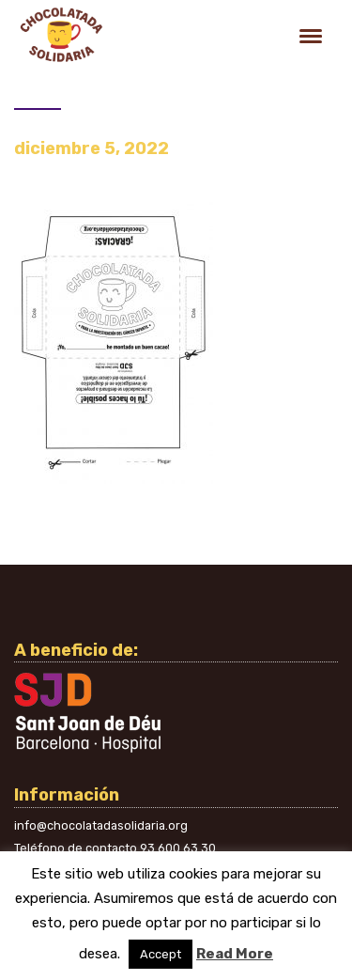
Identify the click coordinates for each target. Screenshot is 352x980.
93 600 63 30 (178, 848)
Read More (235, 954)
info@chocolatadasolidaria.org (101, 825)
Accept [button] (161, 954)
